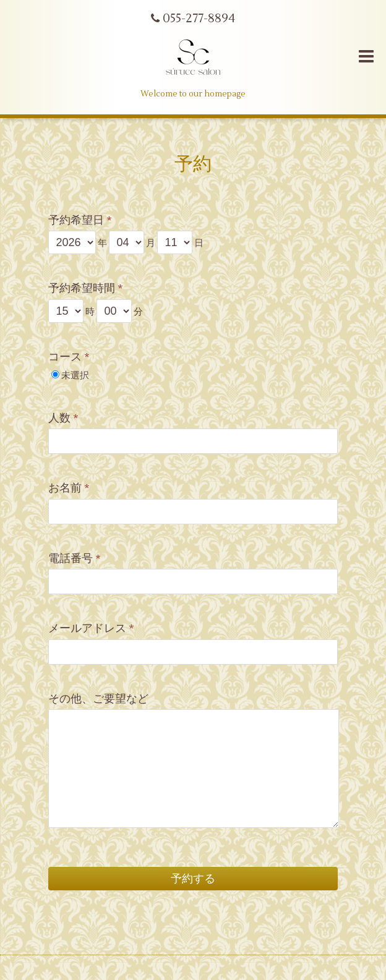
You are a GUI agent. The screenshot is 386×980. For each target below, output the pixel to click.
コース (69, 357)
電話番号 (75, 559)
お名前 (69, 488)
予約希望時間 (86, 288)
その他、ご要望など (98, 699)
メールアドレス (91, 628)
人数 (63, 418)
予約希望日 (80, 220)
